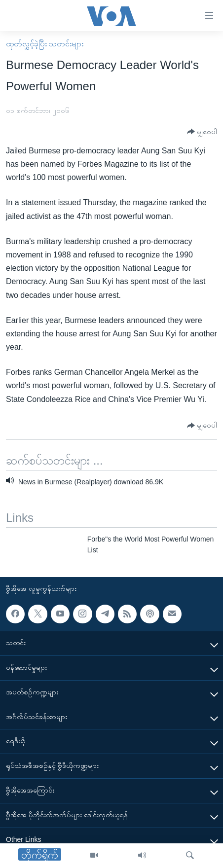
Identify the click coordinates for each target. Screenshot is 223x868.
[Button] (202, 132)
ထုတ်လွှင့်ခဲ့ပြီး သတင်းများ (45, 44)
